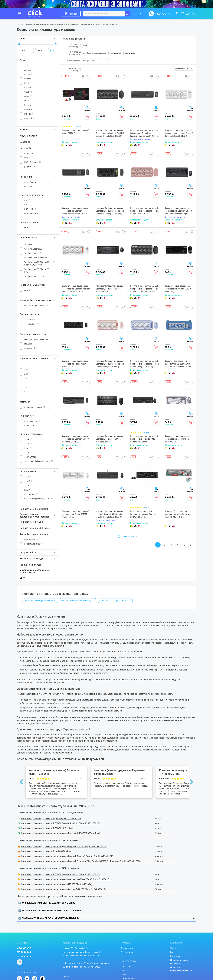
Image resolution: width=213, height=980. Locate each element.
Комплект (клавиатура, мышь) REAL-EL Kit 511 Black (48, 828)
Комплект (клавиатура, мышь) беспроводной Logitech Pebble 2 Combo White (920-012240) (179, 133)
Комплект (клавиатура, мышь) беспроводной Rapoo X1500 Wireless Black (75, 364)
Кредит (124, 975)
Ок (53, 50)
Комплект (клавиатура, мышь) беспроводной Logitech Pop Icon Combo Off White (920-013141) (76, 289)
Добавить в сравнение (83, 76)
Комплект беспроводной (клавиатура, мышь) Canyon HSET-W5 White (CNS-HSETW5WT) (177, 514)
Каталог (73, 14)
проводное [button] (103, 61)
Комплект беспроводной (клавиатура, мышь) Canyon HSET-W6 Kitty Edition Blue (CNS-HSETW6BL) (178, 364)
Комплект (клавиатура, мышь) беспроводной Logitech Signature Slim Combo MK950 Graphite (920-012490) (75, 211)
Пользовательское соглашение (180, 962)
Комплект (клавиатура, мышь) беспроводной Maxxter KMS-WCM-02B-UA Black (144, 439)
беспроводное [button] (89, 61)
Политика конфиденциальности (181, 969)
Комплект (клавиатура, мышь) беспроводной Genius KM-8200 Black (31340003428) (63, 889)
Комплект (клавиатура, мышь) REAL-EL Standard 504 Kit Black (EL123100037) (60, 823)
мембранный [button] (115, 53)
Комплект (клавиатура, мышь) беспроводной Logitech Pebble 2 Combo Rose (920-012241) (144, 211)
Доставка (125, 966)
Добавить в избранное (89, 76)
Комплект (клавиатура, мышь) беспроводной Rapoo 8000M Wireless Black (110, 439)
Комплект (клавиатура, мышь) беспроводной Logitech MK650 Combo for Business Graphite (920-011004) (178, 211)
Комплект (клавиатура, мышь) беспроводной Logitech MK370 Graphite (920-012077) (75, 439)
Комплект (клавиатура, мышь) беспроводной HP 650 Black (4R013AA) (57, 884)
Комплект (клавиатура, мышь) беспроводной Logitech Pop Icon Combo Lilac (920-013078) (144, 364)
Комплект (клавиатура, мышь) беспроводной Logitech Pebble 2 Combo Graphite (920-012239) (110, 133)
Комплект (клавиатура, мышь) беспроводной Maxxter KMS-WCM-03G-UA (178, 439)
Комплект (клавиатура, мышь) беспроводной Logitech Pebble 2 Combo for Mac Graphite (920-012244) (144, 289)
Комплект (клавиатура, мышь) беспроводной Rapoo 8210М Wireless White (75, 514)
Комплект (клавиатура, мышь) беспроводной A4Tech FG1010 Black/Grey (178, 289)
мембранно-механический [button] (95, 53)
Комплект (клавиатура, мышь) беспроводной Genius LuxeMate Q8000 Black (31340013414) (67, 879)
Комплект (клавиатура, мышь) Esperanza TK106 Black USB (51, 818)
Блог (173, 952)
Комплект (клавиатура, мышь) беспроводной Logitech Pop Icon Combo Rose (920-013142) (110, 364)
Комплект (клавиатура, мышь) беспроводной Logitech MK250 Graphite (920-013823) (64, 846)
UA (134, 14)
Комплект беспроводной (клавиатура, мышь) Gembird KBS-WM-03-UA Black (143, 514)
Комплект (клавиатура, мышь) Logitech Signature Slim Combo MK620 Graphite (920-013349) (110, 514)
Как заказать (127, 948)
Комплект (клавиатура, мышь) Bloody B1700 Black (75, 132)
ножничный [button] (130, 53)
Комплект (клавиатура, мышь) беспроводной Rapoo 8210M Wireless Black (110, 289)
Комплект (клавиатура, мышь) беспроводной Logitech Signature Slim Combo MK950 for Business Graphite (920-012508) (144, 133)
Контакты (175, 956)
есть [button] (85, 45)
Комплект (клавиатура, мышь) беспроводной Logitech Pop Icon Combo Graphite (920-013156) (110, 211)
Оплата (124, 971)
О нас (173, 948)
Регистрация (127, 952)
